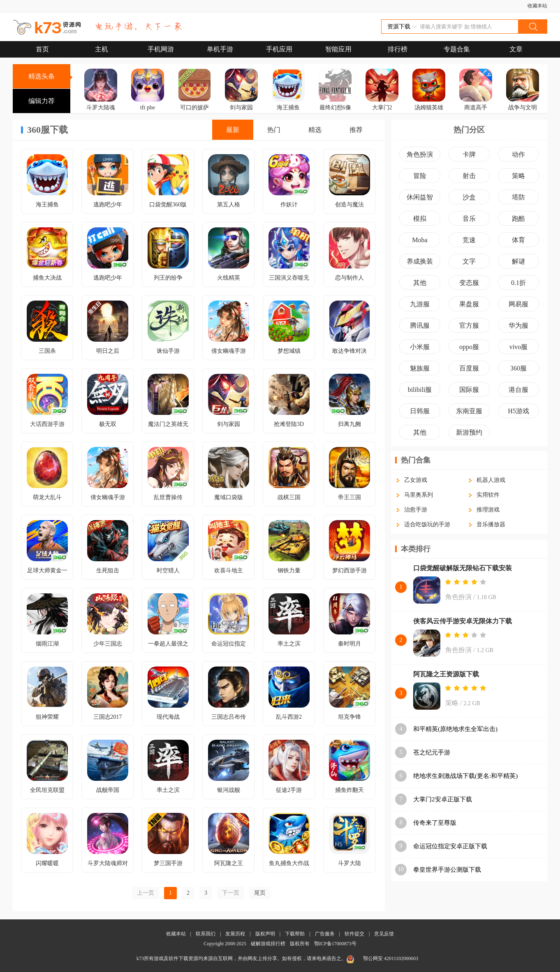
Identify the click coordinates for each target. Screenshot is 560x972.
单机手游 (220, 49)
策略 (518, 176)
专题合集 (457, 49)
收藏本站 (537, 6)
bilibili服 (420, 390)
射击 (469, 176)
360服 (518, 368)
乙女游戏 (416, 480)
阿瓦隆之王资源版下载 (446, 674)
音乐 (469, 219)
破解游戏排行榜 (269, 944)
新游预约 (469, 432)
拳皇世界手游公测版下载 (447, 870)
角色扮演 (420, 154)
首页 (42, 49)
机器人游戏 (491, 480)
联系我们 (206, 934)
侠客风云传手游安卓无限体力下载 (463, 621)
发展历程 (235, 934)
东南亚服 (469, 411)
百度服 (469, 368)
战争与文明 (523, 108)
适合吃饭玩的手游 (427, 524)
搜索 (532, 27)
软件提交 (354, 934)
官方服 (469, 325)
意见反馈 (384, 934)
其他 (420, 283)
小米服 (420, 347)
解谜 (518, 261)
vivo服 (518, 347)
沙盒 (469, 197)
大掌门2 (382, 108)
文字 (469, 261)
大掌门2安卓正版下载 (443, 799)
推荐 (356, 130)
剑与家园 (241, 108)
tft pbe (148, 108)
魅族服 (420, 368)
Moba (420, 240)
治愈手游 (416, 510)
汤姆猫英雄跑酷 (429, 113)
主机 (102, 49)
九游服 (420, 304)
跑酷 (518, 219)
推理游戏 (488, 510)
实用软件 (488, 495)
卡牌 (469, 154)
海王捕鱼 (288, 108)
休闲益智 (420, 197)
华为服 (518, 325)
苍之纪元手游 (432, 752)
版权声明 (265, 934)
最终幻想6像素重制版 (335, 113)
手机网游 (161, 49)
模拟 (420, 219)
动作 (518, 154)
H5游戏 (518, 411)
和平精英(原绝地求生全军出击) (455, 729)
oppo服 (469, 347)
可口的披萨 (194, 108)
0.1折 (518, 283)
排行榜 (398, 49)
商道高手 (476, 108)
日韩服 (420, 411)
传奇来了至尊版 (435, 823)
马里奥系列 (419, 495)
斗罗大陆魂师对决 (101, 113)
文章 (516, 49)
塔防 (518, 197)
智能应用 (338, 49)
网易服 (518, 304)
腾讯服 (420, 325)
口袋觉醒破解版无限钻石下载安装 (463, 568)
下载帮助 (295, 934)
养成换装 (420, 261)
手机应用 (279, 49)
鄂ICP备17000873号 (335, 944)
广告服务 (325, 934)
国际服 (469, 390)
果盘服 (469, 304)
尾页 (260, 893)
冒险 (420, 176)
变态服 (469, 283)
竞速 (469, 240)
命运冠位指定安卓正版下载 (450, 846)
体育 (518, 240)
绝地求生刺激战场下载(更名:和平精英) (465, 776)
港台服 (518, 390)
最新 (233, 130)
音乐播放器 (491, 524)
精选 (315, 130)
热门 (274, 130)
